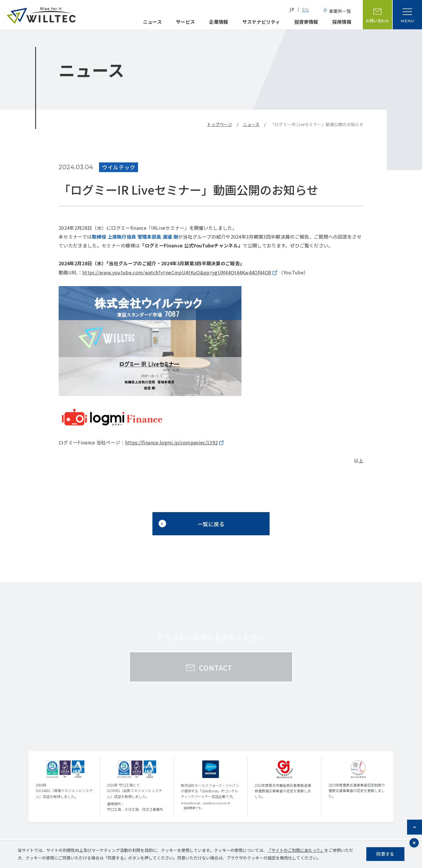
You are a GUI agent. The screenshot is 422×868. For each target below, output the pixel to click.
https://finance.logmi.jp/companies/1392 (171, 442)
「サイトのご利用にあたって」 (296, 850)
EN (306, 10)
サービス (185, 22)
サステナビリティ (261, 22)
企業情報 (218, 22)
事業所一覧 (340, 11)
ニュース (152, 22)
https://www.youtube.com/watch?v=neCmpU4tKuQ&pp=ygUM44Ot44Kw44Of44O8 (177, 272)
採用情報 (342, 22)
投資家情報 (306, 22)
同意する (385, 854)
